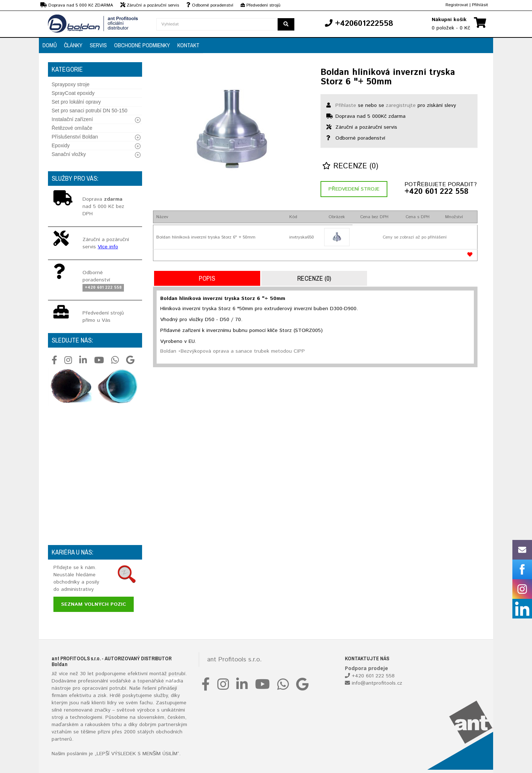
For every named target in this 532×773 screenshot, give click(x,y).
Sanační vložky (69, 154)
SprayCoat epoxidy (73, 93)
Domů (50, 45)
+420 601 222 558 (436, 192)
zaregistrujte (401, 105)
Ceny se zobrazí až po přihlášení (415, 237)
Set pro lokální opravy (76, 102)
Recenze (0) (350, 166)
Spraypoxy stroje (70, 84)
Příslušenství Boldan (75, 137)
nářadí (173, 681)
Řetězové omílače (72, 128)
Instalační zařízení (72, 119)
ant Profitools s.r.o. (234, 660)
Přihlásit (480, 5)
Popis (207, 278)
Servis (98, 45)
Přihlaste (346, 105)
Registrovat (457, 5)
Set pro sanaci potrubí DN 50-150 (90, 111)
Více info (108, 247)
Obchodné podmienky (142, 45)
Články (73, 45)
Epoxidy (61, 145)
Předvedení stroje (354, 189)
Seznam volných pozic (94, 604)
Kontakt (188, 45)
